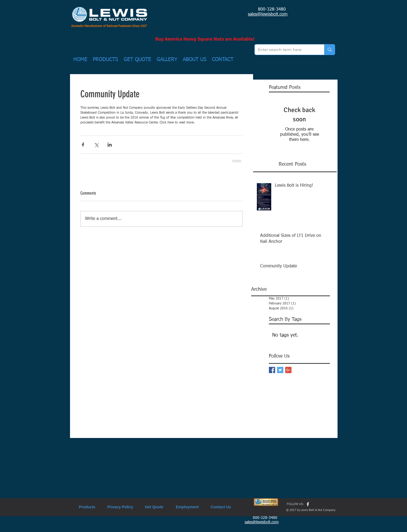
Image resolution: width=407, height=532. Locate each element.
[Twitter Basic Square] (280, 370)
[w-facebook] (308, 504)
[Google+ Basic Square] (288, 370)
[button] (106, 60)
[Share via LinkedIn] (110, 145)
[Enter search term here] (285, 50)
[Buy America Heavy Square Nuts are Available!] (205, 39)
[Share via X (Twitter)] (96, 145)
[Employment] (187, 507)
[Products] (87, 507)
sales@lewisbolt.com (268, 14)
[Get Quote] (154, 507)
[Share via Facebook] (83, 145)
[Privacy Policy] (120, 507)
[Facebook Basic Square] (272, 370)
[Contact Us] (221, 507)
